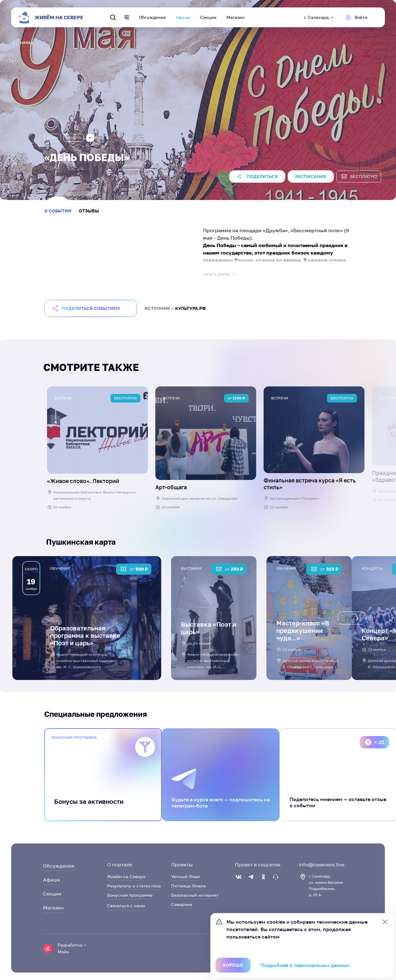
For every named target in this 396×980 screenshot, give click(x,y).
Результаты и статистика (134, 886)
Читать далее (220, 274)
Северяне (182, 904)
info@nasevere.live (322, 865)
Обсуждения (152, 17)
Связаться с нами (126, 906)
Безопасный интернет (195, 895)
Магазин (236, 17)
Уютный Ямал (186, 876)
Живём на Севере (126, 876)
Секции (208, 17)
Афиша (183, 17)
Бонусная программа (130, 895)
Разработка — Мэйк (72, 948)
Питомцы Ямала (188, 886)
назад (23, 43)
